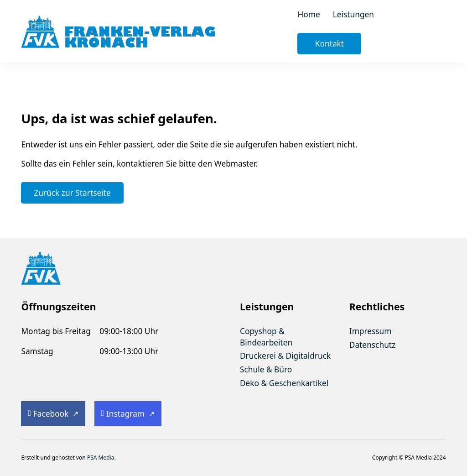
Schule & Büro (266, 369)
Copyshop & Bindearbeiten (266, 337)
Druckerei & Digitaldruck (285, 356)
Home (309, 14)
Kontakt (329, 43)
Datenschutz (372, 345)
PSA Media (101, 458)
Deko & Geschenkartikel (284, 383)
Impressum (371, 331)
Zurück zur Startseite (72, 193)
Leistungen (353, 14)
